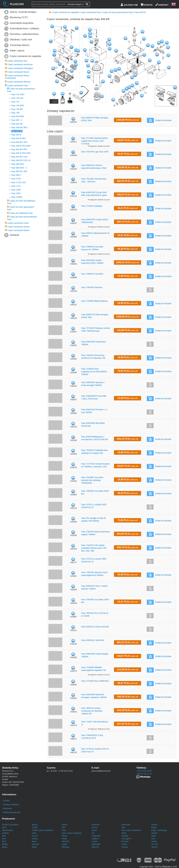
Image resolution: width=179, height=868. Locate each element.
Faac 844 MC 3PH (19, 142)
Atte (4, 836)
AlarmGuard (7, 830)
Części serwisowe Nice (17, 61)
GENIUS (66, 841)
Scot (153, 839)
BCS (4, 841)
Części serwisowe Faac (18, 85)
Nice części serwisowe (131, 830)
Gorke (64, 844)
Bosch (35, 825)
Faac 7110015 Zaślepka (92, 206)
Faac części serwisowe (72, 833)
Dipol (34, 841)
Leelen (95, 841)
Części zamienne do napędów (25, 56)
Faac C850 (16, 190)
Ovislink (125, 836)
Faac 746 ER (17, 109)
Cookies (6, 801)
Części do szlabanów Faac (21, 213)
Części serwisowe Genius (19, 227)
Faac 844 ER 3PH (19, 149)
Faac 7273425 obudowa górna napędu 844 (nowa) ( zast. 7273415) (94, 141)
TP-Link (155, 844)
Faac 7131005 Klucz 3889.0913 (95, 681)
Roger (154, 827)
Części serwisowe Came (18, 223)
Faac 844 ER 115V (19, 157)
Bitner (5, 847)
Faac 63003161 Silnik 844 (92, 640)
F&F (64, 827)
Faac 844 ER (17, 131)
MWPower (126, 825)
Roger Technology (159, 830)
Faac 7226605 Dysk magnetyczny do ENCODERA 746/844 (94, 372)
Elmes (65, 825)
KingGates (96, 836)
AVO (4, 839)
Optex (124, 833)
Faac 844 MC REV (19, 127)
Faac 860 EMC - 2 (19, 168)
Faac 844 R (16, 135)
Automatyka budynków (22, 23)
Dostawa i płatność (11, 804)
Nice (123, 827)
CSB (34, 833)
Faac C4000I (17, 197)
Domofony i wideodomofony (24, 34)
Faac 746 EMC (18, 105)
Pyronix (125, 847)
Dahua (35, 839)
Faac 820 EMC (18, 116)
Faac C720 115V (19, 182)
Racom (154, 825)
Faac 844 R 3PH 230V (21, 153)
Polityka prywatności (12, 812)
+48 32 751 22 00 (144, 771)
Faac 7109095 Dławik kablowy (94, 301)
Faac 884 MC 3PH (19, 171)
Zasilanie (14, 235)
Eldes (34, 847)
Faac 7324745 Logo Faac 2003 (95, 152)
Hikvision (66, 847)
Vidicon (155, 847)
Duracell (35, 844)
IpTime (95, 827)
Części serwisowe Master (18, 230)
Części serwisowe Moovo (18, 72)
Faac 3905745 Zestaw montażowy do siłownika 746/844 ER (92, 711)
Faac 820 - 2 (17, 120)
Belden (5, 844)
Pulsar (124, 844)
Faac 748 (15, 113)
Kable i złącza (17, 51)
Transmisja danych (20, 45)
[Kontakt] (162, 5)
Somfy (154, 841)
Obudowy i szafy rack (21, 40)
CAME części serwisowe (43, 830)
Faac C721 (16, 186)
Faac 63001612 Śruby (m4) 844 (95, 627)
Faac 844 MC (17, 124)
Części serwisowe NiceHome (20, 64)
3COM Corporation (10, 825)
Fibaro (65, 836)
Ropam (154, 833)
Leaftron (95, 839)
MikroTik (95, 847)
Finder (65, 839)
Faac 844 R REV (19, 138)
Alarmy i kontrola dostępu (23, 12)
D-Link (35, 836)
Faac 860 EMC (18, 164)
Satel (154, 836)
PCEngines (126, 839)
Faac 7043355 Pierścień (92, 287)
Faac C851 (16, 193)
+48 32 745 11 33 (144, 774)
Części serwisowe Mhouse (19, 82)
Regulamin (7, 808)
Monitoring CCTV (19, 17)
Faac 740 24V (17, 98)
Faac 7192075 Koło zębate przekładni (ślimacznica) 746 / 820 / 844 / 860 (94, 548)
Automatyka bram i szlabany (25, 28)
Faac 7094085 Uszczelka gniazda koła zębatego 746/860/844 (92, 480)
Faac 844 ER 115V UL (21, 160)
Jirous (94, 830)
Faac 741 (15, 102)
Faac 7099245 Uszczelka (92, 274)
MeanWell (96, 844)
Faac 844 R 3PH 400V (21, 146)
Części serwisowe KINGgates (20, 68)
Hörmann (96, 825)
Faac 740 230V (18, 94)
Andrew (5, 833)
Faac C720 (16, 179)
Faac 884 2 (16, 175)
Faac (64, 830)
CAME (35, 827)
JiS (93, 833)
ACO (4, 827)
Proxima (125, 841)
